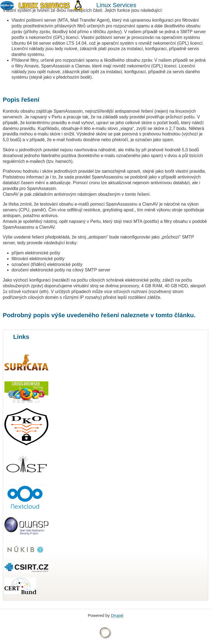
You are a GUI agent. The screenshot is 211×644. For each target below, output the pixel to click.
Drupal (117, 615)
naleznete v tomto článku (157, 315)
